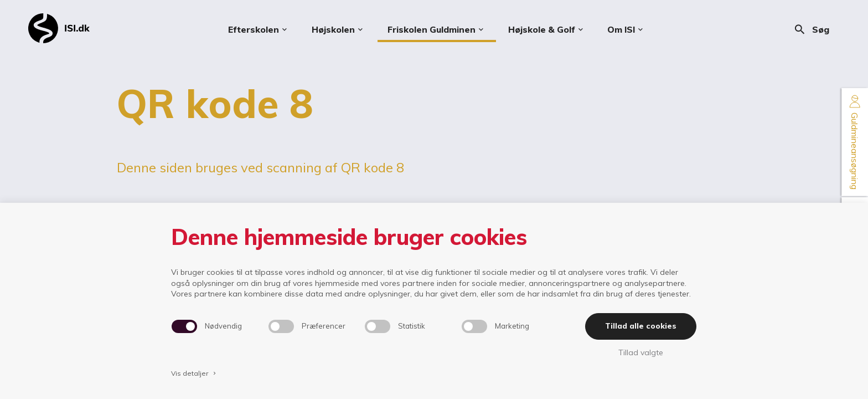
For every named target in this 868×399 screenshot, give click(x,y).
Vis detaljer (194, 373)
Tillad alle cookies (641, 326)
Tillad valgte (641, 352)
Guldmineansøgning (855, 142)
